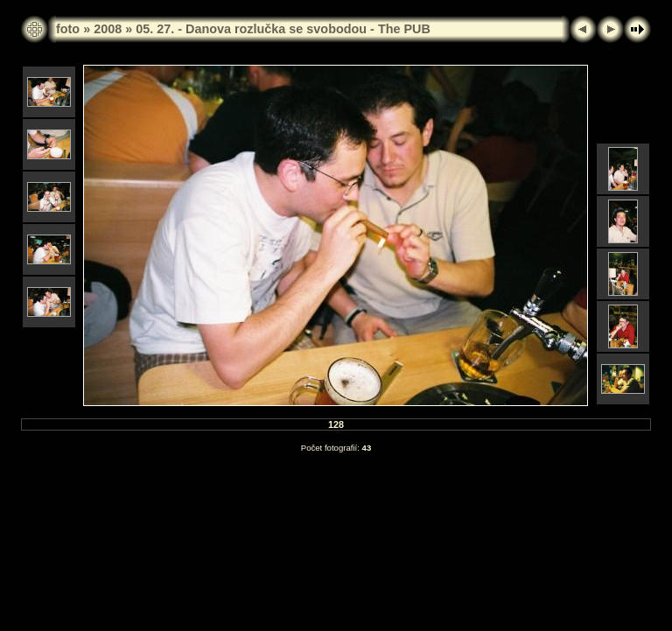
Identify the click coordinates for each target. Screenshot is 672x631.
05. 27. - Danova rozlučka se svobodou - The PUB (283, 29)
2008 (108, 29)
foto (68, 29)
